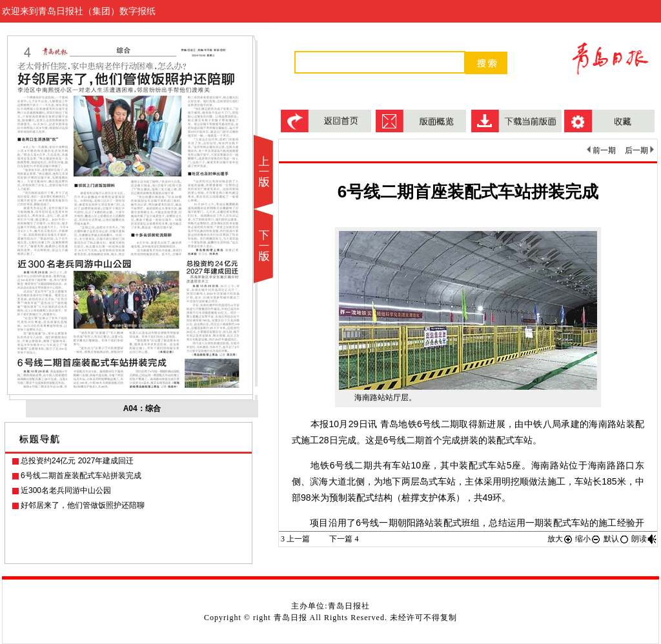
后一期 (639, 150)
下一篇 (344, 539)
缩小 (588, 539)
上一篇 (295, 539)
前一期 (601, 150)
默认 (616, 539)
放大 (560, 539)
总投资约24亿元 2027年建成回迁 (77, 461)
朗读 (644, 539)
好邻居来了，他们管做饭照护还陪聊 (83, 505)
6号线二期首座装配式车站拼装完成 (81, 476)
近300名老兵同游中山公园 (66, 490)
